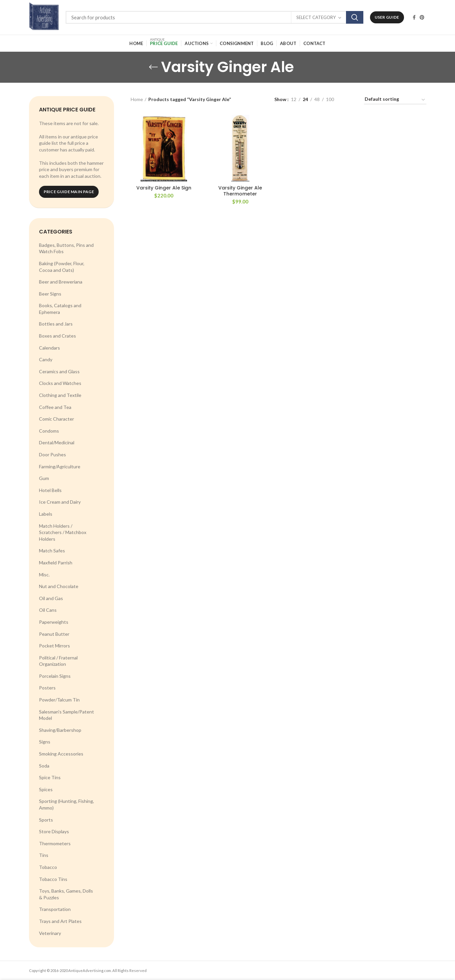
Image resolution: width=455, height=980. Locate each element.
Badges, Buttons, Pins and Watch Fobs (66, 248)
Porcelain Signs (55, 676)
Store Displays (54, 831)
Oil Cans (48, 610)
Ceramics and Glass (59, 371)
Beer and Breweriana (61, 282)
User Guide (387, 17)
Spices (46, 789)
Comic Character (56, 419)
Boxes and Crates (57, 336)
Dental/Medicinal (57, 442)
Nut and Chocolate (59, 586)
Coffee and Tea (55, 407)
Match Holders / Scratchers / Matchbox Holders (63, 532)
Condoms (49, 431)
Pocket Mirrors (54, 646)
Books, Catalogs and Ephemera (60, 309)
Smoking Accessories (61, 754)
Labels (46, 514)
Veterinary (50, 933)
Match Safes (52, 551)
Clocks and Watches (60, 383)
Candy (46, 359)
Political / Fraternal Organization (58, 661)
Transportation (55, 909)
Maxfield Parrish (56, 563)
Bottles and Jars (56, 324)
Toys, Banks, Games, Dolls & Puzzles (66, 894)
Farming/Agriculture (60, 466)
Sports (46, 820)
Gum (44, 478)
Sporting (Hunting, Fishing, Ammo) (66, 804)
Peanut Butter (54, 634)
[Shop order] (395, 100)
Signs (45, 742)
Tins (44, 855)
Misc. (44, 575)
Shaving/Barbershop (60, 730)
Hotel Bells (50, 490)
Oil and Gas (51, 598)
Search (355, 17)
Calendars (49, 348)
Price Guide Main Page (69, 192)
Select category (316, 17)
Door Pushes (52, 454)
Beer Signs (50, 294)
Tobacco (48, 867)
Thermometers (55, 843)
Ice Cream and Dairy (60, 502)
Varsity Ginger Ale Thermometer (240, 191)
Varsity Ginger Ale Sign (164, 188)
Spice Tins (50, 777)
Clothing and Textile (60, 395)
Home (137, 99)
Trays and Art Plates (60, 921)
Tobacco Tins (53, 879)
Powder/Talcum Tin (59, 700)
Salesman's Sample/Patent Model (66, 715)
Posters (47, 688)
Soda (44, 766)
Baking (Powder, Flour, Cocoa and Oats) (62, 267)
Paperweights (54, 622)
